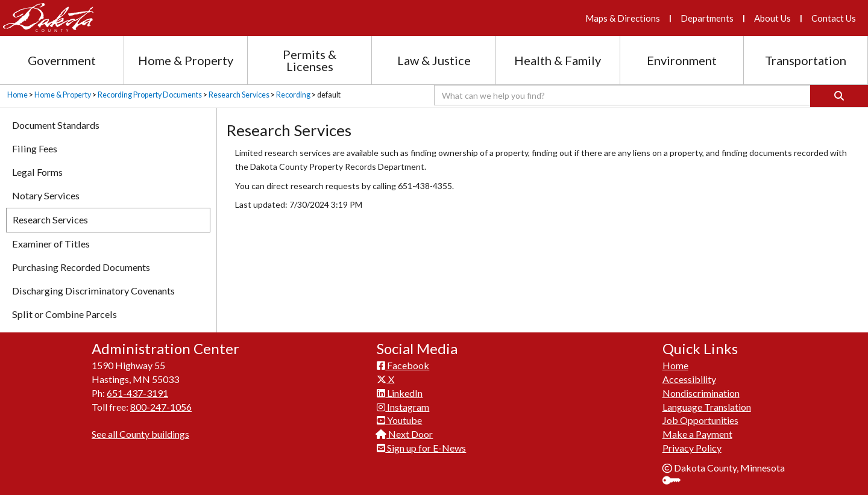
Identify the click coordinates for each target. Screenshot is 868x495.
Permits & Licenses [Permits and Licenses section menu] (310, 60)
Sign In (676, 481)
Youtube (399, 420)
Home (17, 95)
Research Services (239, 95)
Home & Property (63, 95)
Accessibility (689, 379)
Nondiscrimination (701, 393)
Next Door (405, 434)
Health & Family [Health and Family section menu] (558, 60)
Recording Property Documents (150, 95)
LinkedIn (400, 393)
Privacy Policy (692, 448)
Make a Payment (697, 434)
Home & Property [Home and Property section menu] (186, 60)
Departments (707, 18)
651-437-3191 (137, 393)
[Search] (839, 96)
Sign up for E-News (421, 448)
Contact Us (834, 18)
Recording (293, 95)
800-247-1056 (161, 407)
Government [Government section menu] (62, 60)
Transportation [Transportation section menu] (806, 60)
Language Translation (707, 407)
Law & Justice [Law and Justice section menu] (434, 60)
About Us (772, 18)
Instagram (403, 407)
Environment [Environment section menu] (682, 60)
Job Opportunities (700, 420)
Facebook (403, 365)
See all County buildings (140, 434)
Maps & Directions (623, 18)
